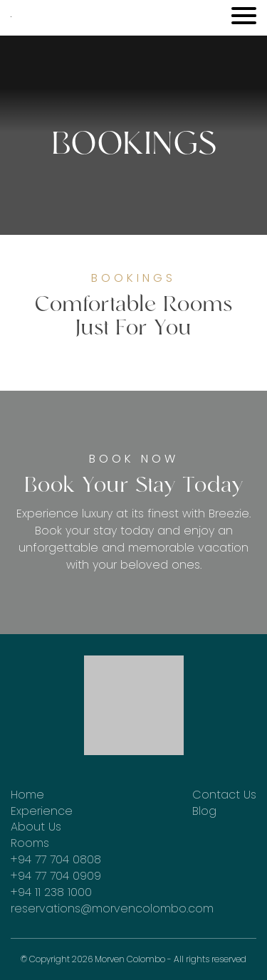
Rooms (30, 843)
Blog (204, 811)
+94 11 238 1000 (51, 892)
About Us (36, 827)
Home (27, 795)
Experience (42, 811)
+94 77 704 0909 (56, 876)
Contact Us (224, 795)
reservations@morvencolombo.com (112, 909)
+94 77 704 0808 (56, 860)
